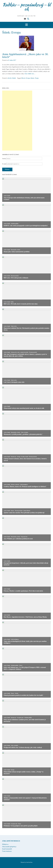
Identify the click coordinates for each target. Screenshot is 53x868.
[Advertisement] (17, 121)
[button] (26, 25)
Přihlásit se (5, 844)
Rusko (32, 78)
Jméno (4, 159)
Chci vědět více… (30, 74)
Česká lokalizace (7, 851)
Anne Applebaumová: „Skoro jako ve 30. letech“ (25, 56)
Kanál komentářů (7, 849)
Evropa (28, 78)
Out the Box (29, 862)
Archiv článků (12, 78)
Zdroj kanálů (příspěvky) (9, 847)
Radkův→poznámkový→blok (27, 7)
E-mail (4, 164)
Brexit (23, 78)
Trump (37, 78)
